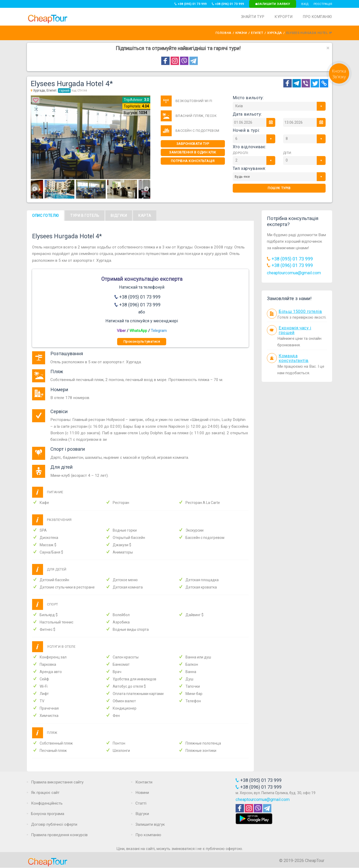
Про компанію (318, 17)
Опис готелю (45, 216)
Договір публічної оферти (54, 824)
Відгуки (119, 216)
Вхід (305, 4)
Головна (223, 33)
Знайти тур (253, 17)
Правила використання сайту (57, 782)
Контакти (144, 782)
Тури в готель (85, 216)
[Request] (339, 85)
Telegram (159, 331)
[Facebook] (288, 83)
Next (146, 189)
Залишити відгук (150, 824)
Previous (35, 189)
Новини (142, 793)
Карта (145, 216)
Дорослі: (241, 153)
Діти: (288, 153)
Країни (241, 33)
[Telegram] (297, 83)
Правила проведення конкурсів (59, 835)
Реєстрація (323, 4)
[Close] (328, 48)
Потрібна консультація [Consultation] (193, 161)
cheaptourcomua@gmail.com (294, 273)
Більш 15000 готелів (300, 311)
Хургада (275, 33)
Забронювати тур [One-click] (193, 144)
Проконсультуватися (142, 341)
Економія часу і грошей (295, 330)
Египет (257, 33)
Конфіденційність (47, 803)
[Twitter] (315, 83)
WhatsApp (138, 331)
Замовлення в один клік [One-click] (193, 152)
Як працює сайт (45, 793)
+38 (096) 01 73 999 (228, 4)
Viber (121, 331)
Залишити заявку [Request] (273, 4)
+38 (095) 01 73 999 (191, 4)
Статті (141, 803)
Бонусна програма (48, 814)
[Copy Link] (324, 83)
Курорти (284, 17)
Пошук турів (279, 188)
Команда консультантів (294, 358)
